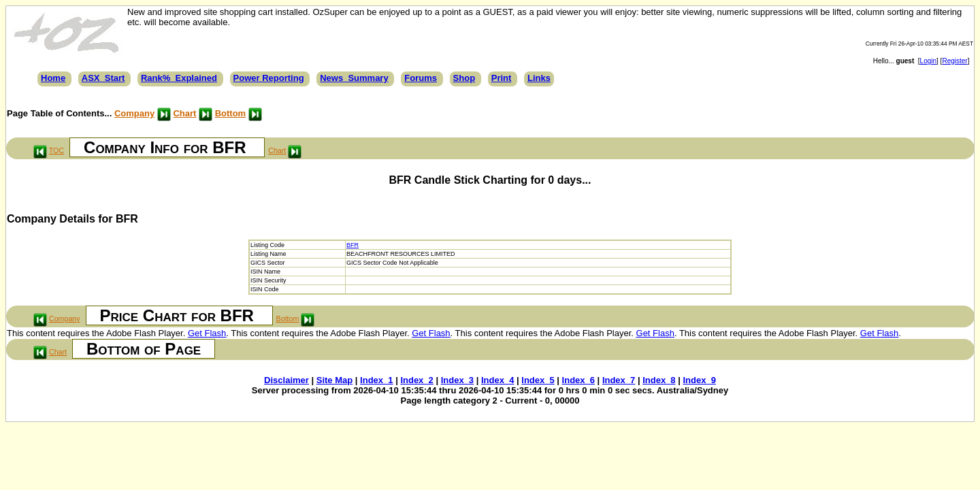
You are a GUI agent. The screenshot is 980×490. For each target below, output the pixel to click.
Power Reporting (269, 78)
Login (928, 61)
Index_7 (619, 380)
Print (502, 78)
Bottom (231, 113)
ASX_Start (103, 78)
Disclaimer (287, 380)
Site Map (334, 380)
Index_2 (416, 380)
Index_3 (457, 380)
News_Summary (354, 78)
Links (539, 78)
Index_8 (659, 380)
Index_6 (578, 380)
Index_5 (538, 380)
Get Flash (207, 333)
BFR (353, 245)
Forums (421, 78)
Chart (184, 113)
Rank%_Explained (179, 78)
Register (954, 61)
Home (53, 78)
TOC (56, 150)
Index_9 (699, 380)
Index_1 (376, 380)
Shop (464, 78)
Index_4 (497, 380)
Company (134, 113)
